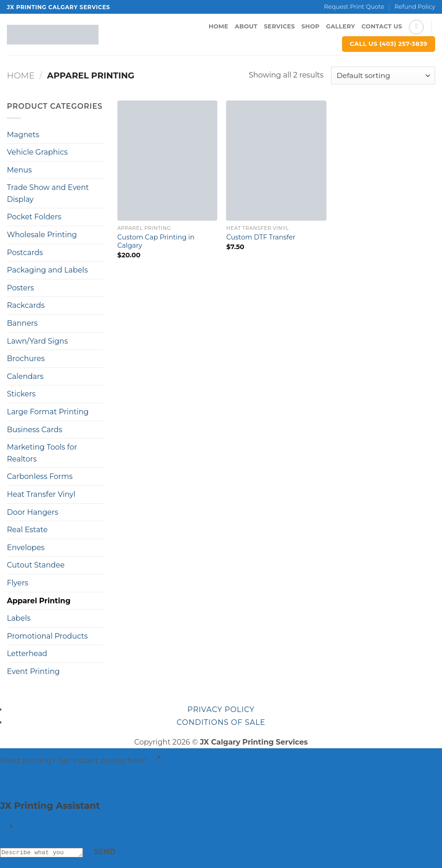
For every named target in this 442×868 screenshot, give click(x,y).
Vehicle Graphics (37, 152)
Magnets (23, 135)
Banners (22, 323)
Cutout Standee (36, 565)
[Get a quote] (9, 782)
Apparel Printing (39, 601)
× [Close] (11, 826)
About (246, 26)
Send (114, 852)
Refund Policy (415, 7)
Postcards (25, 253)
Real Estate (27, 530)
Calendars (25, 376)
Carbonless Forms (40, 476)
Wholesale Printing (42, 235)
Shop (310, 26)
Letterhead (27, 654)
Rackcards (26, 305)
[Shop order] (383, 75)
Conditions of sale (221, 722)
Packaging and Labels (47, 270)
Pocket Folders (34, 217)
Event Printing (33, 671)
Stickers (21, 394)
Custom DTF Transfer (261, 237)
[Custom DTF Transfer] (276, 160)
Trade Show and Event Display (48, 193)
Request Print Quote (354, 7)
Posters (20, 288)
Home (218, 26)
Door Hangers (33, 512)
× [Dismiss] (160, 757)
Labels (19, 618)
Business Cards (35, 430)
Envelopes (26, 548)
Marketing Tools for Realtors (42, 453)
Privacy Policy (221, 709)
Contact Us (382, 26)
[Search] (416, 27)
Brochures (26, 359)
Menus (19, 170)
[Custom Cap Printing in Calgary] (167, 160)
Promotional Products (47, 636)
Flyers (18, 583)
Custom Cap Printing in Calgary (156, 242)
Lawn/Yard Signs (37, 341)
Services (279, 26)
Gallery (340, 26)
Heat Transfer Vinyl (41, 494)
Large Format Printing (48, 412)
